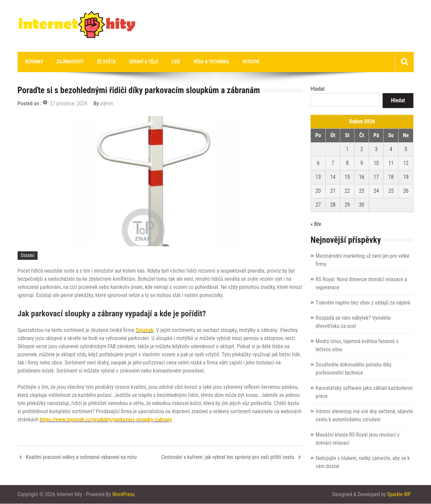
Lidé (166, 62)
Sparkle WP (399, 495)
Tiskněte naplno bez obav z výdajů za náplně (363, 303)
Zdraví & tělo (136, 62)
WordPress (124, 495)
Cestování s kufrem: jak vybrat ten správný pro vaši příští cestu (228, 457)
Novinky (33, 62)
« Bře (316, 224)
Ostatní (237, 62)
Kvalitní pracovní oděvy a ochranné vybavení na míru (81, 457)
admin (107, 104)
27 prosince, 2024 (68, 104)
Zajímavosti (67, 62)
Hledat (317, 89)
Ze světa (101, 62)
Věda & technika (200, 62)
